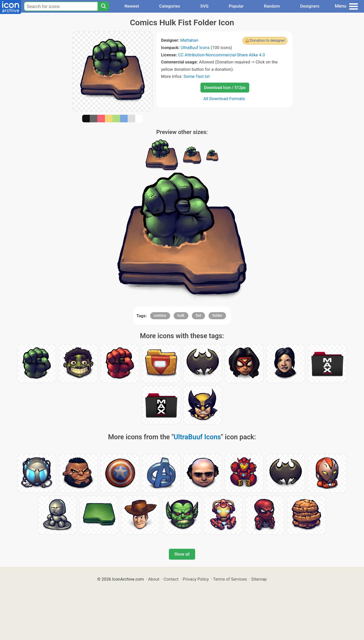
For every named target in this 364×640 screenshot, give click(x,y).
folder (217, 315)
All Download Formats (224, 99)
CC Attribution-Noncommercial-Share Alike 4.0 (221, 55)
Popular (236, 6)
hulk (181, 315)
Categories (170, 6)
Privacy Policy (196, 579)
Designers (310, 6)
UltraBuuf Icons (195, 48)
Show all (182, 554)
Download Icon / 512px (225, 88)
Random (272, 6)
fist (198, 315)
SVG (204, 6)
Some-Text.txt (197, 76)
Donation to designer (267, 40)
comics (160, 315)
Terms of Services (230, 579)
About (154, 579)
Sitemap (259, 579)
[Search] (103, 6)
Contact (171, 579)
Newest (132, 6)
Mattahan (189, 40)
